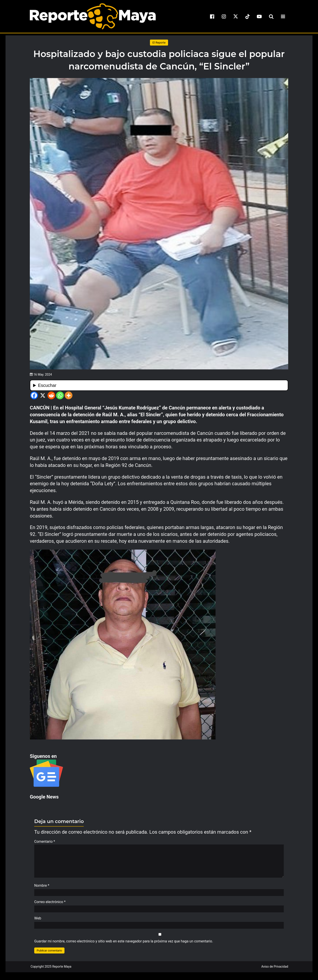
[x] (236, 16)
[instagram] (224, 16)
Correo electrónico (50, 904)
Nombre (42, 888)
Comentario (45, 842)
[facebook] (212, 16)
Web (38, 920)
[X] (43, 395)
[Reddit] (51, 395)
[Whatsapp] (60, 395)
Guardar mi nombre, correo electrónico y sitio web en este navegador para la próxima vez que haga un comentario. (124, 943)
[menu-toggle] (283, 16)
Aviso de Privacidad (275, 969)
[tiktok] (248, 16)
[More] (69, 395)
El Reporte (159, 43)
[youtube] (259, 16)
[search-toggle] (271, 16)
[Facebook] (34, 395)
